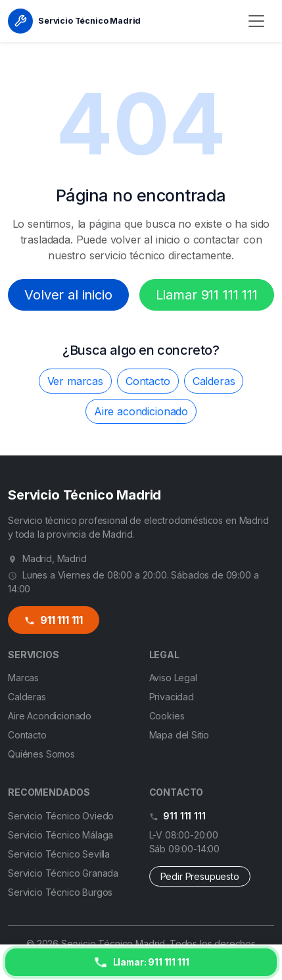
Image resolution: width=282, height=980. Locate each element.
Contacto (148, 381)
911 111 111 (53, 620)
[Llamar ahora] (141, 962)
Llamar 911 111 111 (207, 295)
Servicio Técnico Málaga (60, 835)
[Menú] (256, 21)
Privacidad (172, 697)
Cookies (167, 716)
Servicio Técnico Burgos (60, 892)
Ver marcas (75, 381)
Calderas (214, 381)
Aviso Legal (173, 678)
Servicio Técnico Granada (63, 873)
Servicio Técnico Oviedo (61, 816)
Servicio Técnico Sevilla (59, 854)
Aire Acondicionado (50, 716)
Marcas (23, 678)
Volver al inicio (68, 295)
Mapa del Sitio (179, 735)
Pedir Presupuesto (200, 876)
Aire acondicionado (141, 411)
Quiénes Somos (41, 754)
